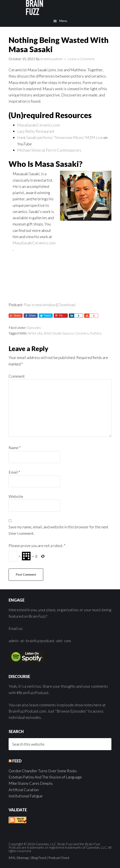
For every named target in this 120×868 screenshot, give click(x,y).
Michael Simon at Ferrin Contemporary (49, 150)
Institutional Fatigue (26, 796)
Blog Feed (39, 858)
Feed (17, 761)
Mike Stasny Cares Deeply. (31, 783)
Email (14, 472)
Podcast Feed (59, 858)
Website (16, 496)
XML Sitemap (19, 858)
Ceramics (82, 333)
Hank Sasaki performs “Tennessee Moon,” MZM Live (60, 137)
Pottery (96, 333)
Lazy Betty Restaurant (36, 131)
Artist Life (35, 333)
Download (67, 305)
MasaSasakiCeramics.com (39, 125)
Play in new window (40, 305)
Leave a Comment (81, 59)
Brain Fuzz (60, 8)
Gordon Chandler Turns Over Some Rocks (43, 771)
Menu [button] (63, 21)
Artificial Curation (24, 790)
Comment (17, 376)
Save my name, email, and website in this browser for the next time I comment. (58, 530)
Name (15, 448)
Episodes (34, 328)
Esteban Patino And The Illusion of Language (45, 777)
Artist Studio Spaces (58, 333)
